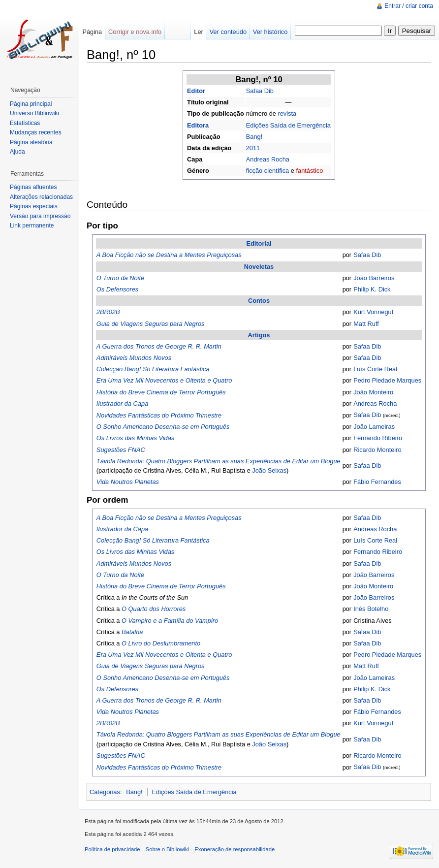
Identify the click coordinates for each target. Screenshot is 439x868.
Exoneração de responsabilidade (235, 849)
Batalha (132, 632)
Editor (196, 91)
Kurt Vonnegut (373, 312)
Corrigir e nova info (135, 32)
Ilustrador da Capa (122, 403)
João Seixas (269, 470)
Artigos (259, 335)
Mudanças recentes (36, 132)
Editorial (259, 243)
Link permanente (32, 225)
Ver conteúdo (228, 32)
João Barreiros (374, 278)
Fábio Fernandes (377, 482)
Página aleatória (31, 142)
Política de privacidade (112, 849)
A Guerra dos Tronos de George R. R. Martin (159, 346)
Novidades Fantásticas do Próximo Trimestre (159, 415)
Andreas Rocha (268, 159)
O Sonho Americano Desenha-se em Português (163, 427)
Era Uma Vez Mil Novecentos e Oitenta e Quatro (164, 380)
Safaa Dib (260, 91)
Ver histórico (270, 32)
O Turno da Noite (120, 278)
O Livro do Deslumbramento (161, 643)
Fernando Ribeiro (378, 438)
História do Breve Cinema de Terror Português (161, 392)
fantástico (309, 171)
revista (287, 113)
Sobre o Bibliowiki (167, 849)
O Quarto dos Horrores (154, 609)
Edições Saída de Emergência (288, 125)
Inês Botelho (371, 609)
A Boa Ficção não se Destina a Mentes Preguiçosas (169, 255)
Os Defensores (117, 289)
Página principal (31, 104)
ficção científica (268, 171)
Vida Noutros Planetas (128, 482)
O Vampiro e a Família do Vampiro (170, 621)
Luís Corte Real (375, 369)
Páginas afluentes (33, 187)
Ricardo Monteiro (377, 450)
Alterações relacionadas (41, 197)
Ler (199, 32)
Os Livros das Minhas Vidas (135, 438)
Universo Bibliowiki (34, 113)
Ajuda (17, 152)
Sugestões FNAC (121, 450)
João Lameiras (374, 427)
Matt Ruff (366, 324)
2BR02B (108, 312)
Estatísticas (25, 123)
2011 (253, 148)
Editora (198, 125)
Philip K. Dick (372, 289)
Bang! (254, 137)
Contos (259, 301)
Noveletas (259, 267)
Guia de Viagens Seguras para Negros (151, 324)
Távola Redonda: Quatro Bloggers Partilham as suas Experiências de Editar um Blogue (219, 461)
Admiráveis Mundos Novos (134, 358)
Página (92, 32)
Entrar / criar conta (409, 6)
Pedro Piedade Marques (387, 380)
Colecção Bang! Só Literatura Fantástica (153, 369)
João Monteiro (373, 392)
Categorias (105, 792)
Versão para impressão (40, 216)
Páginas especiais (34, 206)
